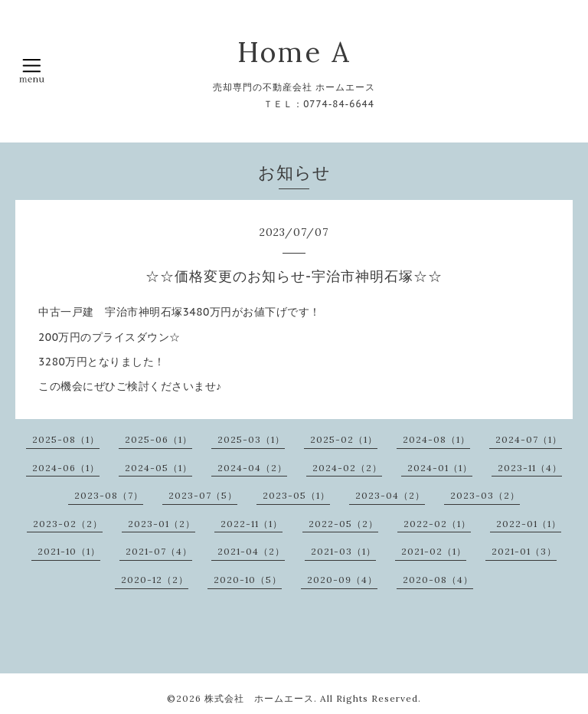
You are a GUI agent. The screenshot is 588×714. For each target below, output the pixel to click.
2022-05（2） (343, 524)
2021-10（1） (69, 551)
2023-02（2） (68, 524)
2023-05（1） (296, 495)
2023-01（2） (162, 524)
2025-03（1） (251, 439)
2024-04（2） (252, 468)
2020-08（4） (438, 580)
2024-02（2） (347, 468)
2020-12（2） (155, 580)
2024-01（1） (440, 468)
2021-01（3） (524, 551)
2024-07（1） (529, 439)
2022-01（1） (529, 524)
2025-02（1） (344, 439)
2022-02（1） (437, 524)
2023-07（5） (203, 495)
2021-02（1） (434, 551)
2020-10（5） (248, 580)
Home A (294, 52)
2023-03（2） (485, 495)
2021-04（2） (251, 551)
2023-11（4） (530, 468)
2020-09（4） (342, 580)
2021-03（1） (343, 551)
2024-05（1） (158, 468)
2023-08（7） (109, 495)
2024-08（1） (436, 439)
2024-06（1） (66, 468)
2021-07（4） (159, 551)
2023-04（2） (390, 495)
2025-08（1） (66, 439)
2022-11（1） (252, 524)
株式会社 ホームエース (259, 698)
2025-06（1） (158, 439)
